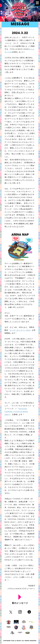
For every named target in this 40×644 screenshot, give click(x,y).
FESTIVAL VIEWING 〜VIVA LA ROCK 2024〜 (16, 412)
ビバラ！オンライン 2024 (20, 330)
